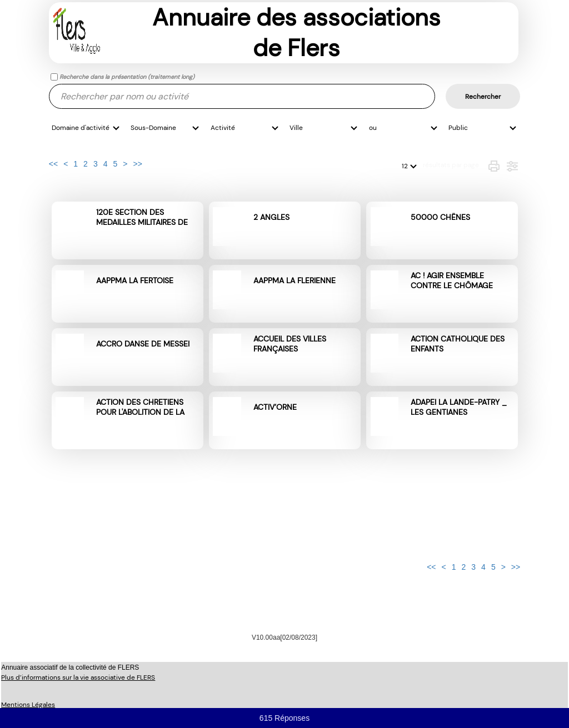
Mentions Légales (28, 705)
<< (53, 164)
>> (137, 164)
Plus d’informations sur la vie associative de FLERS (78, 677)
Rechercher (483, 97)
